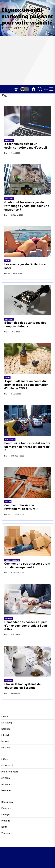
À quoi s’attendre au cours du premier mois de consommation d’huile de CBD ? (26, 385)
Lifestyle (6, 735)
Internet (5, 716)
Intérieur (6, 759)
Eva (6, 153)
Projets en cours (12, 560)
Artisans (9, 681)
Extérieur (6, 748)
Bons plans (7, 802)
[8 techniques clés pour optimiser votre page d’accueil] (27, 121)
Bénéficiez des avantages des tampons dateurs (25, 325)
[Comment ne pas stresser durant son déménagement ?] (27, 541)
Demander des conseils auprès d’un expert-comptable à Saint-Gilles (26, 626)
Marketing (9, 140)
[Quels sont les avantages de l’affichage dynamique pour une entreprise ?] (27, 179)
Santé (7, 261)
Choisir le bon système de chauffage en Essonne (22, 686)
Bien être (6, 790)
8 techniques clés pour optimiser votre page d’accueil (26, 146)
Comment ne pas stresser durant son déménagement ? (27, 566)
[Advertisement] (27, 61)
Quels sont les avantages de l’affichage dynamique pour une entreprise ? (27, 206)
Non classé (7, 765)
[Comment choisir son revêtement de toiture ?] (27, 482)
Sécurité (6, 729)
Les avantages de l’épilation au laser (26, 266)
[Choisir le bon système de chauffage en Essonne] (27, 661)
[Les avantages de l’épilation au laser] (27, 241)
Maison (8, 502)
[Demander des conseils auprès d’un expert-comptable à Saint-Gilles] (27, 599)
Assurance (7, 784)
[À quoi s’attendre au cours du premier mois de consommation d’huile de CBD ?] (27, 358)
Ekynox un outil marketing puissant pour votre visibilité (27, 16)
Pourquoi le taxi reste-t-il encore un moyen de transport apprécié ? (27, 447)
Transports (10, 440)
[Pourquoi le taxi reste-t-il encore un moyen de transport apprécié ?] (27, 420)
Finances (9, 618)
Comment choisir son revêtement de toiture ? (21, 507)
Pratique (6, 821)
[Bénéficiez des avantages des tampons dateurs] (27, 300)
